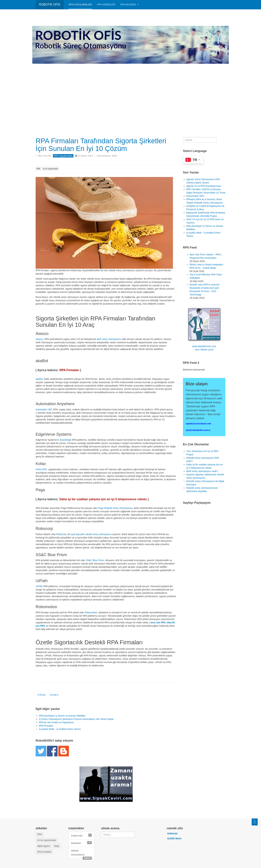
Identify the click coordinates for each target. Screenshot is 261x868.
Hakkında (172, 833)
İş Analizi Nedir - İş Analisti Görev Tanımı (60, 729)
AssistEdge (65, 440)
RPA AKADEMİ (130, 5)
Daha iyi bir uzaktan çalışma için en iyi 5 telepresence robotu (103, 499)
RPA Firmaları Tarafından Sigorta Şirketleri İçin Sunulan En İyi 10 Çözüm (101, 145)
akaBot (39, 379)
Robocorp (61, 534)
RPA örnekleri (44, 852)
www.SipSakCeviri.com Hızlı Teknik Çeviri (204, 329)
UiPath (39, 586)
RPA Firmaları (69, 370)
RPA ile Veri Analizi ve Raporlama (56, 722)
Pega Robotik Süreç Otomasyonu (115, 508)
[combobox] (200, 140)
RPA (38, 169)
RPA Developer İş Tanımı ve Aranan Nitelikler (62, 716)
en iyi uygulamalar (50, 169)
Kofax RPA (41, 469)
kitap (57, 846)
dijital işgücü (44, 846)
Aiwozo (39, 339)
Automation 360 (44, 409)
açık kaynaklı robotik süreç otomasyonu (91, 534)
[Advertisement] (130, 89)
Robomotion (91, 612)
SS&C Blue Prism (95, 560)
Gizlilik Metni (174, 838)
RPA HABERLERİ (106, 5)
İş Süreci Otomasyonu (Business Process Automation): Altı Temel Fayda (76, 719)
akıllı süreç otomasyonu (109, 339)
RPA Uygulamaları (80, 5)
